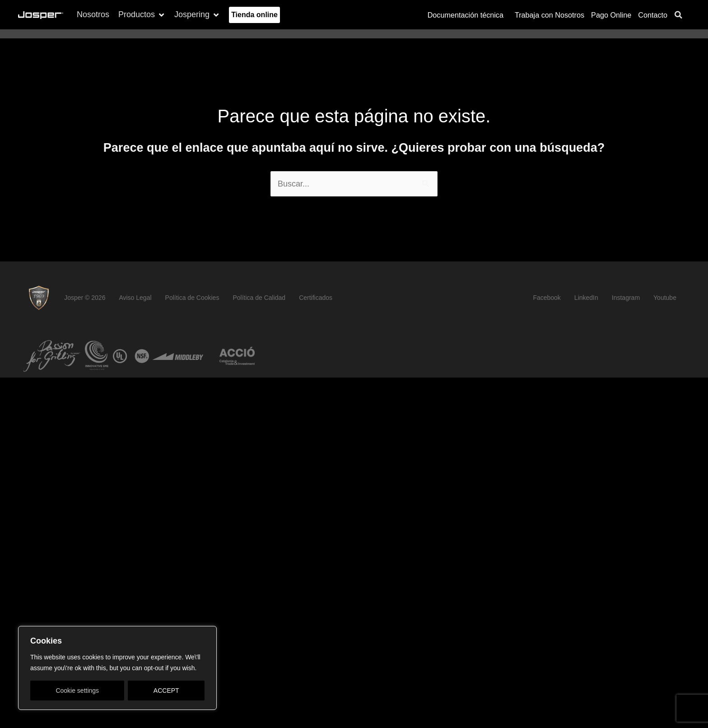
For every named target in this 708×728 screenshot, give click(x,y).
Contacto (653, 15)
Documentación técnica (468, 15)
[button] (142, 15)
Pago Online (611, 15)
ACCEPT (166, 691)
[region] (117, 668)
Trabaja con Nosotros (550, 15)
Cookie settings (77, 691)
